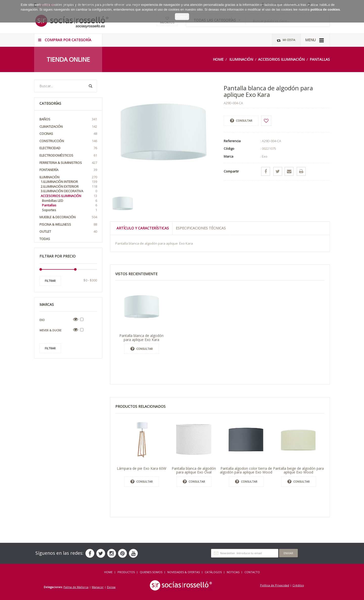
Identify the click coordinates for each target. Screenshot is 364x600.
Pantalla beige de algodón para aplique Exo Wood (298, 470)
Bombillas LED (70, 201)
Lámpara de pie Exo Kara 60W (142, 468)
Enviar (288, 553)
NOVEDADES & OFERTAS (184, 572)
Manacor (98, 587)
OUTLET (68, 232)
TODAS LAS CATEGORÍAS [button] (217, 20)
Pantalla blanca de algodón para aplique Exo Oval (194, 470)
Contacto (252, 572)
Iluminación (241, 59)
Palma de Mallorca (76, 587)
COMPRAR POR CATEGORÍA (65, 40)
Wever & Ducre (50, 330)
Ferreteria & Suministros (68, 163)
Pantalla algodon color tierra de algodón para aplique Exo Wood (246, 470)
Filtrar (50, 281)
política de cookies (325, 5)
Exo (42, 320)
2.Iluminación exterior (69, 187)
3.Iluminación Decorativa (69, 191)
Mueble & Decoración (68, 217)
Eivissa (111, 587)
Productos (126, 572)
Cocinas (68, 134)
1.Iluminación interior (69, 182)
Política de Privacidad (275, 585)
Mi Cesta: (286, 40)
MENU (314, 40)
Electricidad (68, 148)
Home (218, 59)
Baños (68, 119)
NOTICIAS (233, 572)
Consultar (241, 121)
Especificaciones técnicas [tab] (201, 228)
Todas (45, 239)
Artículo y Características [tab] (143, 228)
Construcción (68, 141)
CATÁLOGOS (213, 572)
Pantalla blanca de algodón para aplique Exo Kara (141, 337)
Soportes (70, 210)
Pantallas (320, 59)
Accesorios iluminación (281, 59)
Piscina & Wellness (68, 224)
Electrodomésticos (68, 155)
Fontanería (68, 170)
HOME (108, 572)
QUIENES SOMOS (151, 572)
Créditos (298, 585)
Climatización (68, 127)
